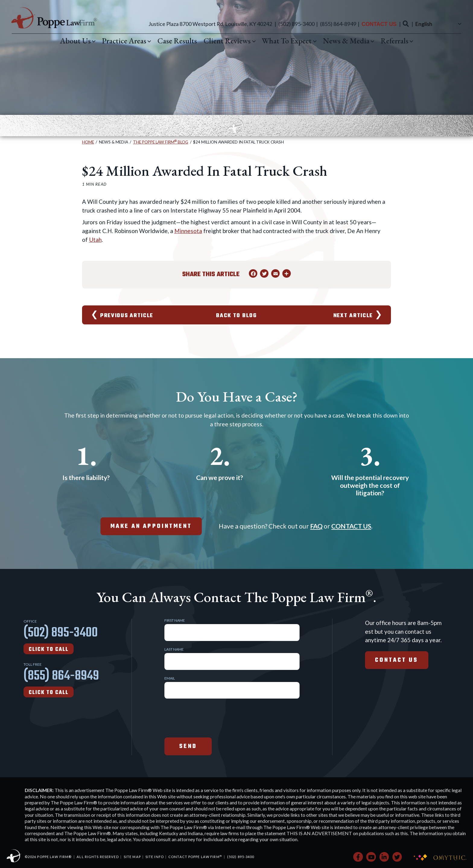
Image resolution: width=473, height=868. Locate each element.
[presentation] (210, 717)
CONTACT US (351, 526)
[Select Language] (437, 24)
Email (170, 678)
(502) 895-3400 (297, 24)
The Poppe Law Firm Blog (161, 142)
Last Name (174, 649)
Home (88, 142)
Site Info (155, 857)
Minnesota (188, 231)
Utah (95, 240)
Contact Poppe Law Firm (195, 857)
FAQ (316, 526)
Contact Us (379, 24)
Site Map (132, 857)
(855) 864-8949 (338, 24)
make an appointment (151, 526)
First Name (175, 620)
